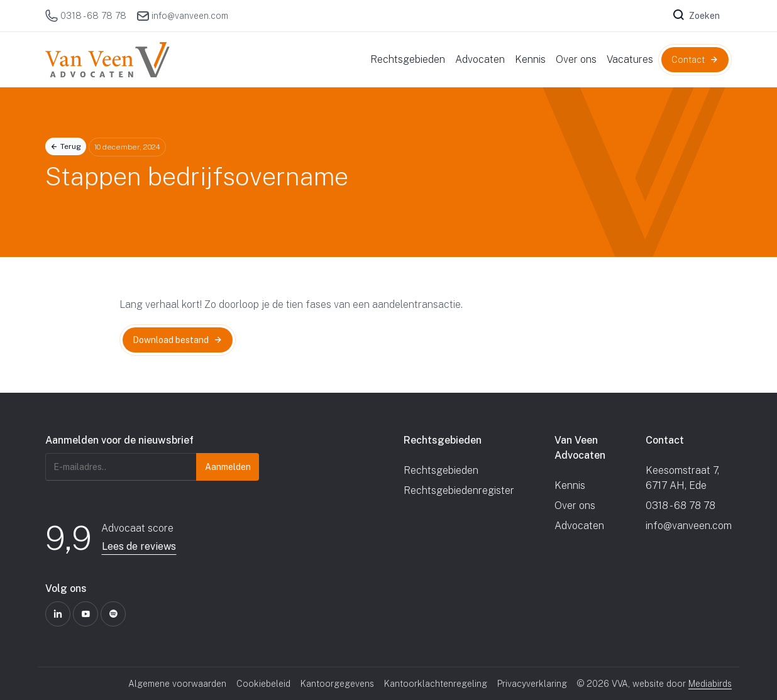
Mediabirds (710, 684)
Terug (71, 146)
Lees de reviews (139, 546)
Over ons (575, 506)
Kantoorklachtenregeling (436, 684)
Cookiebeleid (263, 684)
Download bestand (171, 340)
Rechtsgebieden (441, 470)
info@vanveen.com (182, 16)
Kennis (570, 485)
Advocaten (579, 526)
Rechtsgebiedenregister (459, 490)
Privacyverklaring (532, 684)
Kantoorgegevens (337, 684)
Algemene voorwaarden (177, 684)
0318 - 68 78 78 (86, 16)
